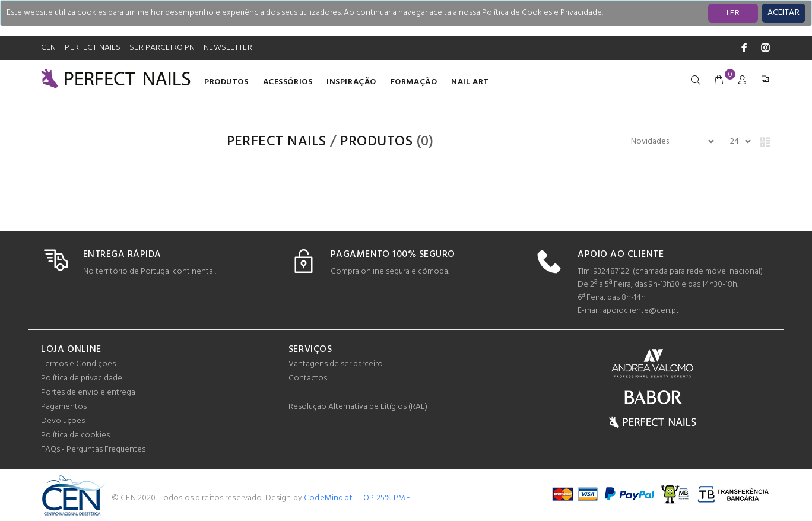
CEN (48, 48)
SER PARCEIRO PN (162, 48)
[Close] (784, 13)
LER (733, 13)
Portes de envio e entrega (88, 393)
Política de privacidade (82, 378)
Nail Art (470, 82)
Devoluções (63, 421)
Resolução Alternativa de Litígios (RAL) (358, 407)
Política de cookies (75, 435)
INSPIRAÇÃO (351, 82)
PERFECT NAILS (93, 48)
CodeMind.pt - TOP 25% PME (357, 498)
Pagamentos (64, 407)
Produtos (226, 82)
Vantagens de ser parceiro (336, 364)
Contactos (308, 378)
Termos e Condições (78, 364)
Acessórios (288, 82)
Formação (414, 82)
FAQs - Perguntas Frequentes (93, 449)
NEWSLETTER (228, 48)
